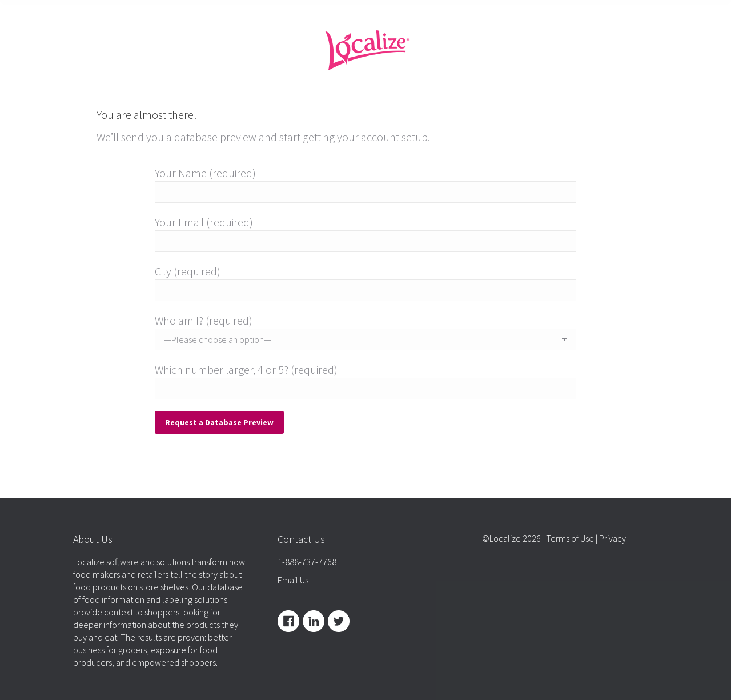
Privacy (612, 538)
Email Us (293, 580)
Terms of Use (570, 538)
